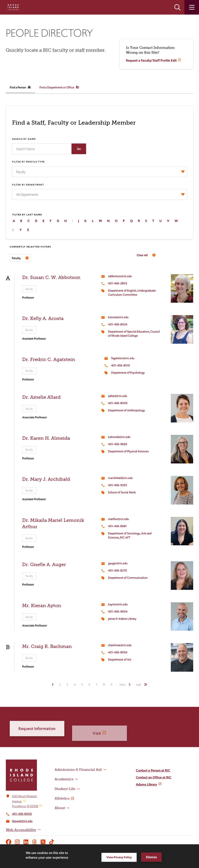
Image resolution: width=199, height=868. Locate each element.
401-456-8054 (118, 652)
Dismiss (151, 857)
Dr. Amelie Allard (41, 397)
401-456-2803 (118, 283)
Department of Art (120, 660)
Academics (64, 779)
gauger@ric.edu (118, 563)
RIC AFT (125, 537)
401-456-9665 (118, 444)
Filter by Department (28, 185)
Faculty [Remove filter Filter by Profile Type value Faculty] (16, 258)
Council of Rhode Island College (134, 334)
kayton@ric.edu (118, 604)
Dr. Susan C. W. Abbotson (51, 277)
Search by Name (24, 139)
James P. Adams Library (122, 619)
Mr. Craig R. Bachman (47, 646)
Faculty (29, 289)
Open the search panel (177, 7)
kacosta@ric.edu (118, 317)
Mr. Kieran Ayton (42, 605)
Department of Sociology (124, 533)
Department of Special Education (129, 332)
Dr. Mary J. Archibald (46, 479)
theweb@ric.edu (22, 821)
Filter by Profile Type (28, 162)
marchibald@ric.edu (120, 478)
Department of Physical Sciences (128, 451)
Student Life (65, 789)
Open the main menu (192, 7)
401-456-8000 (22, 814)
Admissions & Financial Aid (78, 770)
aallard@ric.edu (118, 396)
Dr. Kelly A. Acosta (43, 318)
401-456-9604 (118, 611)
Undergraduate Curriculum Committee (132, 293)
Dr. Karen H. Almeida (46, 438)
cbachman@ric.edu (120, 645)
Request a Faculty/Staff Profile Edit (151, 60)
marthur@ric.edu (118, 519)
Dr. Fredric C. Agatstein (49, 359)
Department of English (122, 291)
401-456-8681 (117, 526)
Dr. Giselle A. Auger (44, 564)
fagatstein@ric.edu (123, 358)
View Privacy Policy (119, 857)
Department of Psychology (128, 373)
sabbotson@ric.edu (120, 276)
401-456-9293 (117, 485)
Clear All (142, 255)
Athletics (62, 798)
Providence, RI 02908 (25, 806)
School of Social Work (122, 492)
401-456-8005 (118, 403)
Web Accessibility (21, 830)
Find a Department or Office (59, 87)
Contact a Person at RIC (153, 770)
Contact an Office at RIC (154, 777)
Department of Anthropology (127, 410)
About (60, 808)
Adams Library (146, 784)
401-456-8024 (118, 324)
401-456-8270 (118, 570)
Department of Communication (128, 578)
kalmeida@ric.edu (119, 437)
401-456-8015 (120, 365)
